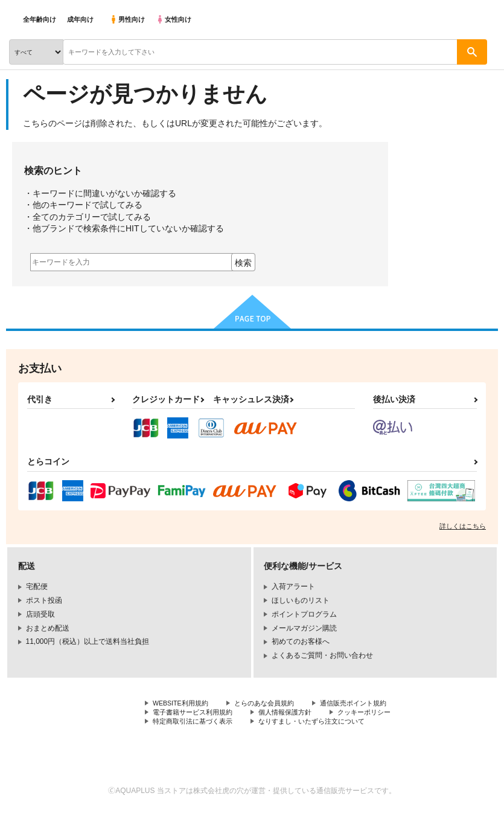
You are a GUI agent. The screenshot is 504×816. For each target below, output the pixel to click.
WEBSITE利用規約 (183, 704)
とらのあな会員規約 (273, 704)
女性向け (174, 19)
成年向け (80, 19)
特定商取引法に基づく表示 (196, 724)
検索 (243, 263)
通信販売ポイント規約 (368, 704)
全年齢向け (40, 19)
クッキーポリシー (378, 714)
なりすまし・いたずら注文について (324, 724)
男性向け (127, 19)
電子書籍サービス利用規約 (196, 714)
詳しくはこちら (463, 526)
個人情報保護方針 (295, 714)
